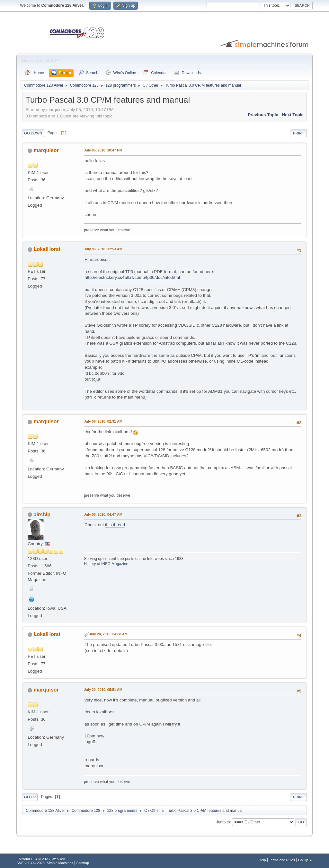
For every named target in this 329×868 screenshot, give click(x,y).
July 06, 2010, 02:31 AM (103, 421)
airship (42, 515)
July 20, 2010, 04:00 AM (108, 634)
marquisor (46, 150)
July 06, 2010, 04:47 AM (103, 514)
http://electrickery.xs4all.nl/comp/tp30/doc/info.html (132, 277)
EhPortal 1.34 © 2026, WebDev (40, 859)
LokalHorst (47, 249)
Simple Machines (60, 863)
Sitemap (83, 863)
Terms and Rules (282, 860)
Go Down (33, 133)
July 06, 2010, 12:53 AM (103, 249)
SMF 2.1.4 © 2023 (31, 863)
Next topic (293, 115)
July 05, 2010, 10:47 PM (103, 150)
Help (262, 860)
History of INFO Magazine (106, 564)
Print (298, 133)
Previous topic (263, 115)
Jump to (223, 822)
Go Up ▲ (305, 860)
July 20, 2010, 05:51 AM (103, 690)
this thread (115, 525)
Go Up (30, 797)
